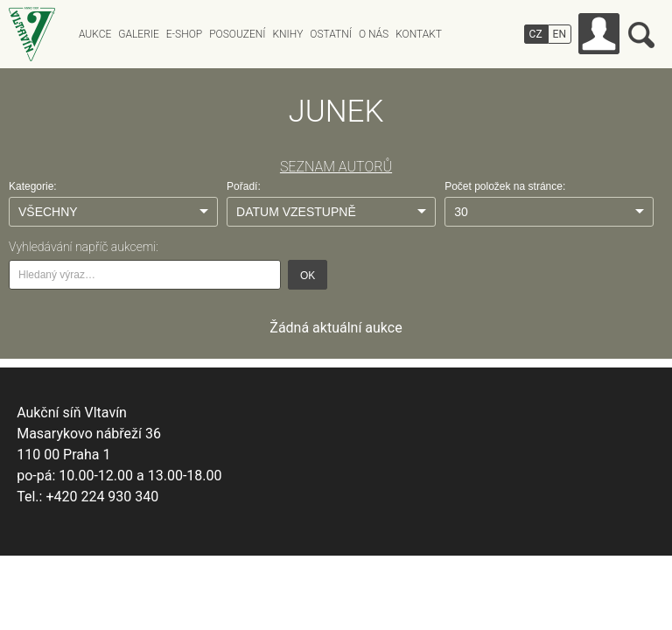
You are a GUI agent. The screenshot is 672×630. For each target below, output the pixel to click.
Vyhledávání (641, 35)
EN (560, 34)
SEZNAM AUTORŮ (336, 167)
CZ (536, 34)
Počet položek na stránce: (505, 186)
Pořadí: (244, 186)
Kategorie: (33, 186)
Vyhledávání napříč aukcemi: (84, 247)
